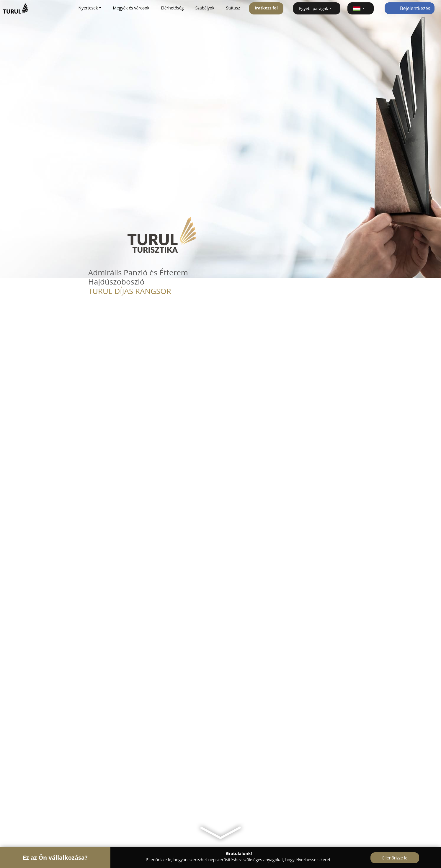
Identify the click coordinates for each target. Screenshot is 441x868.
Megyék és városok (131, 8)
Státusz (233, 8)
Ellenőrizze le (395, 858)
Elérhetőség (172, 8)
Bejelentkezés (410, 8)
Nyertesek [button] (88, 8)
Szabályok (205, 8)
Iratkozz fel (266, 8)
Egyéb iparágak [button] (314, 8)
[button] (361, 8)
